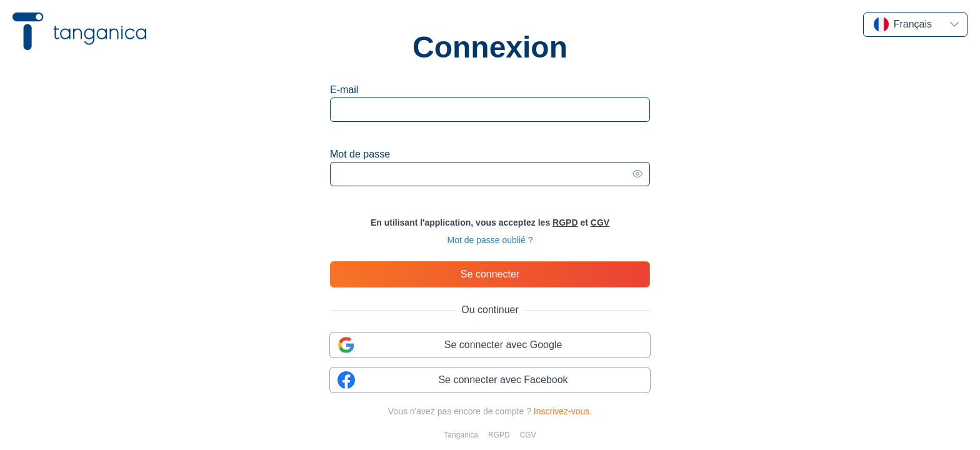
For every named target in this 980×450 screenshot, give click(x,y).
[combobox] (903, 25)
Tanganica (461, 435)
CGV (528, 435)
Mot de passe (360, 154)
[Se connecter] (490, 274)
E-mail (344, 90)
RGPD (499, 435)
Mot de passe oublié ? (490, 240)
